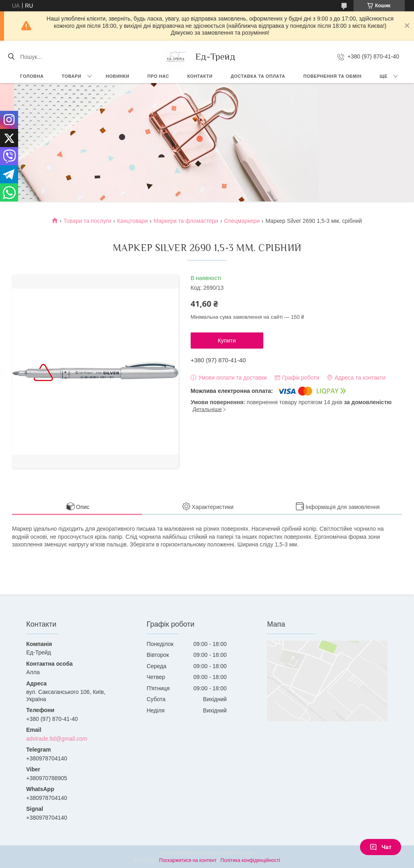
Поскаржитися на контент (188, 860)
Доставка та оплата (258, 76)
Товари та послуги (87, 221)
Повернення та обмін (332, 76)
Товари (72, 76)
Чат (381, 847)
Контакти (200, 76)
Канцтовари (132, 221)
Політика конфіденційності (250, 860)
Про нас (158, 76)
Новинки (117, 76)
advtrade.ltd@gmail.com (57, 739)
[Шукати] (11, 57)
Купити (227, 341)
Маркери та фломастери (186, 221)
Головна (32, 76)
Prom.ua (244, 853)
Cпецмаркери (242, 221)
